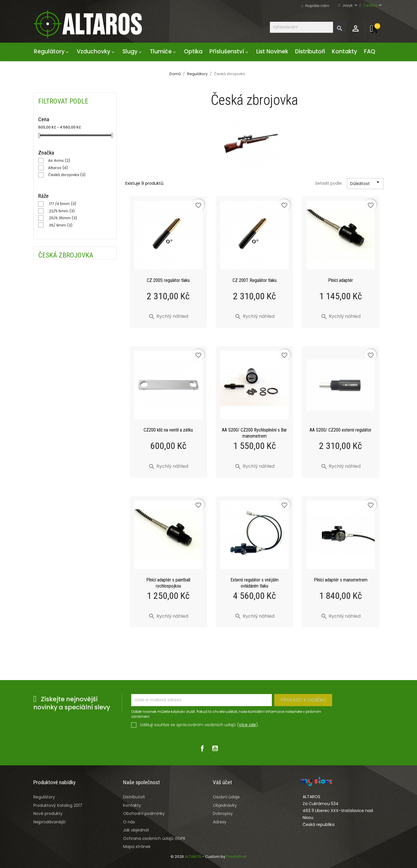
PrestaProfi (236, 857)
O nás (129, 822)
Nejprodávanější (49, 822)
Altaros (58, 168)
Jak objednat (136, 830)
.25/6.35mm (63, 218)
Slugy (133, 51)
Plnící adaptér (341, 280)
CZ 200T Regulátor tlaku (255, 280)
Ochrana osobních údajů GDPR (154, 838)
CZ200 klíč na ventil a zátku (168, 430)
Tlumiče (163, 51)
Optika (193, 51)
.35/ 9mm (60, 225)
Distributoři (310, 51)
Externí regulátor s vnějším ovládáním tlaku (255, 583)
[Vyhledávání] (308, 27)
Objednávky (225, 805)
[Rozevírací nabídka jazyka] (353, 6)
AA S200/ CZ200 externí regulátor (341, 430)
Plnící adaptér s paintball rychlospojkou (168, 583)
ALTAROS (193, 857)
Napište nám (317, 6)
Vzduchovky (96, 51)
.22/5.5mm (61, 211)
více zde (247, 725)
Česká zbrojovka (67, 175)
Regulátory (52, 51)
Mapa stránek (137, 847)
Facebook (202, 749)
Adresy (220, 822)
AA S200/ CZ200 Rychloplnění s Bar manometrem (254, 433)
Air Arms (59, 161)
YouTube (215, 749)
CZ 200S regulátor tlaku (168, 280)
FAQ (370, 51)
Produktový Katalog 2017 (58, 805)
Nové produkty (48, 813)
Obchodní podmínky (144, 813)
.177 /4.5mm (62, 204)
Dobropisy (223, 813)
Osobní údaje (226, 797)
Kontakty (344, 51)
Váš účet (222, 782)
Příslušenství (229, 51)
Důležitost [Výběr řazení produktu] (366, 184)
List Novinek (272, 51)
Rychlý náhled (168, 316)
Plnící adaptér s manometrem (341, 580)
